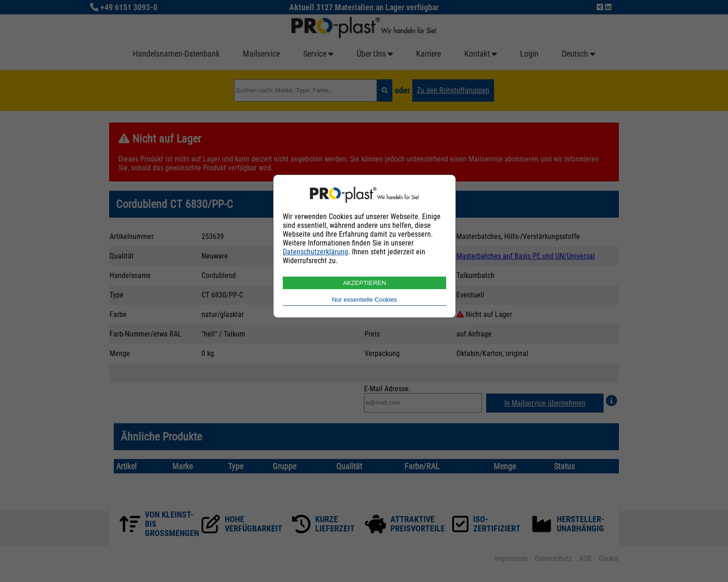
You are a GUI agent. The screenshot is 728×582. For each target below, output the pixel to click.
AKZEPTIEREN (365, 283)
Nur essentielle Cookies (364, 300)
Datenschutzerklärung (315, 252)
